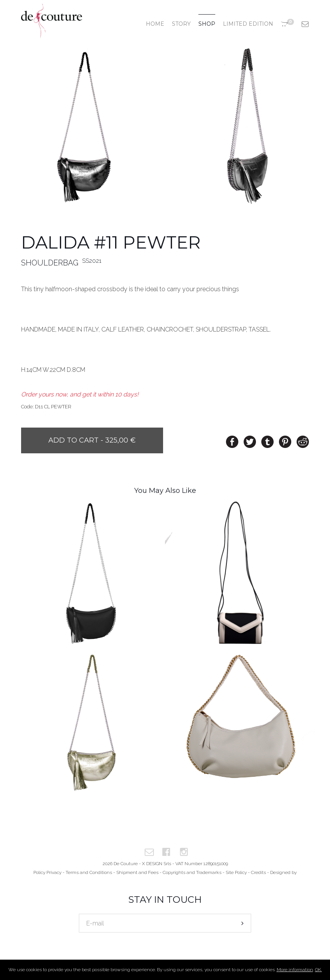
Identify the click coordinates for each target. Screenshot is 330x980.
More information (295, 970)
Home (155, 24)
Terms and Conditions (89, 872)
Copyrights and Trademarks (192, 872)
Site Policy (236, 872)
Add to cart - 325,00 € (92, 440)
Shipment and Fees (137, 872)
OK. (318, 970)
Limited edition (248, 24)
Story (181, 24)
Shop (207, 24)
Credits (258, 872)
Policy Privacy (47, 872)
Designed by (283, 872)
